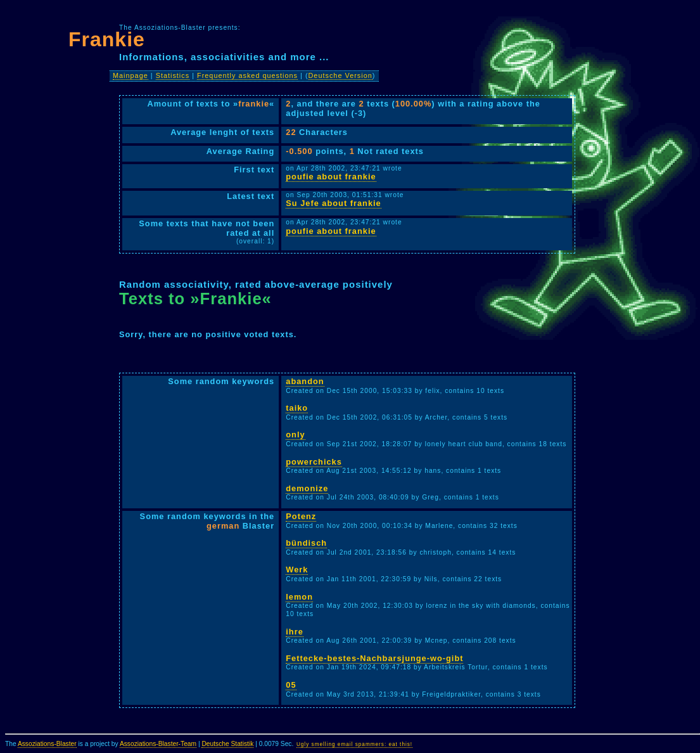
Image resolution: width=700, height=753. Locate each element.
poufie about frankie (331, 177)
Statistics (173, 75)
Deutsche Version (340, 75)
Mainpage (130, 75)
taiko (297, 408)
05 (291, 685)
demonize (307, 488)
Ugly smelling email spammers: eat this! (354, 744)
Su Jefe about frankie (333, 203)
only (295, 434)
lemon (299, 597)
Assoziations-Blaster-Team (158, 744)
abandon (305, 381)
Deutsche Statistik (227, 744)
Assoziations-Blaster (47, 744)
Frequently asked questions (247, 75)
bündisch (306, 543)
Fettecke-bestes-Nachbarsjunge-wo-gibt (374, 658)
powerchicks (314, 462)
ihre (294, 632)
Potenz (301, 516)
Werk (297, 570)
